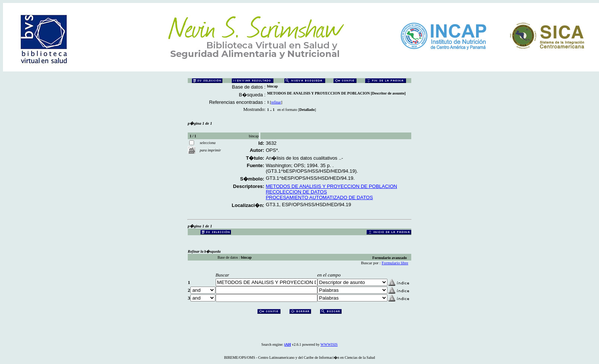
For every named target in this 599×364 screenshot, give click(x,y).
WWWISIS (329, 344)
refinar (276, 102)
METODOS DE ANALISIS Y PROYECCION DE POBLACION (331, 186)
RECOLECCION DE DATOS (296, 192)
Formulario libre (395, 263)
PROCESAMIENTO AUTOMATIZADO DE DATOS (319, 197)
